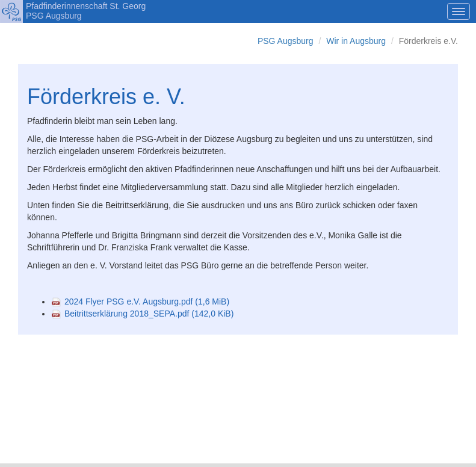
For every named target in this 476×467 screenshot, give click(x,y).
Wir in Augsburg (356, 41)
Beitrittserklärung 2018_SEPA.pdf (149, 314)
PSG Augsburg (286, 41)
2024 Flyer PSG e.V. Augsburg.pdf (147, 302)
